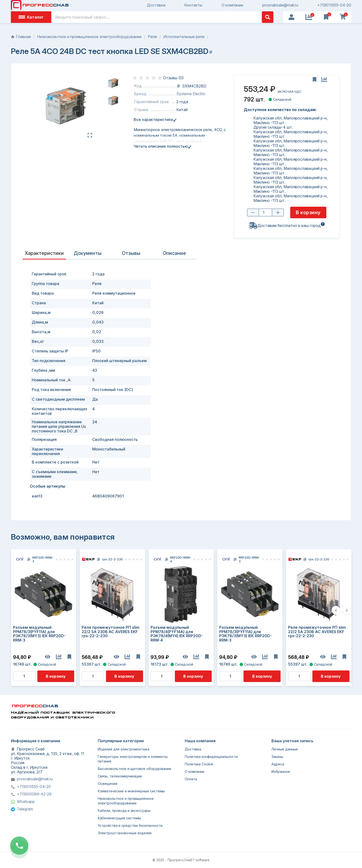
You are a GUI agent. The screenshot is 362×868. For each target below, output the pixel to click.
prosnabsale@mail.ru (280, 5)
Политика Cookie (199, 764)
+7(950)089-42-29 (34, 794)
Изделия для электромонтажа (124, 749)
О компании (232, 5)
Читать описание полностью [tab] (162, 146)
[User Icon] (291, 17)
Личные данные (285, 749)
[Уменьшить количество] (253, 213)
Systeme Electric (191, 94)
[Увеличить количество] (278, 213)
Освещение (108, 784)
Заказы (277, 757)
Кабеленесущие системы (119, 818)
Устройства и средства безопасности (130, 825)
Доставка (156, 5)
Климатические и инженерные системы (131, 791)
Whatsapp (26, 802)
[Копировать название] (211, 52)
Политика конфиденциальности (211, 757)
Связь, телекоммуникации (120, 776)
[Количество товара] (265, 213)
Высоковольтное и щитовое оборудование (135, 769)
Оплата (191, 779)
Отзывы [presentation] (131, 253)
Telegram (25, 809)
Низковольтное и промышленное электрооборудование (126, 801)
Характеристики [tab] (44, 253)
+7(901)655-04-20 (334, 5)
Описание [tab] (174, 253)
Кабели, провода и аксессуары (124, 811)
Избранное (281, 772)
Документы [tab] (88, 253)
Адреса (278, 764)
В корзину (56, 676)
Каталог (31, 17)
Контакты (193, 5)
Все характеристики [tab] (154, 120)
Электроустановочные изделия (125, 833)
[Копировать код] (178, 86)
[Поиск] (162, 17)
